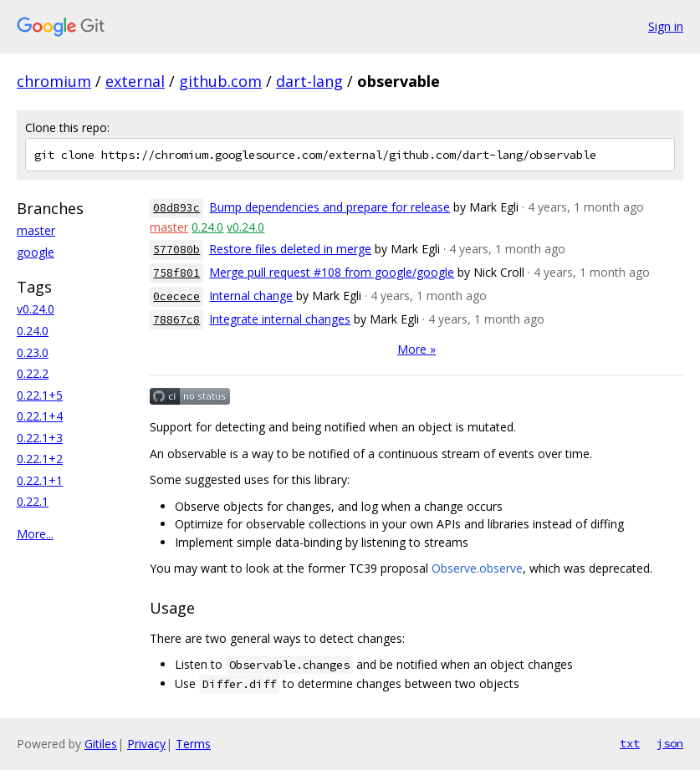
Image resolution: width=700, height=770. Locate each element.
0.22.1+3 (40, 438)
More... (35, 534)
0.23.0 (33, 352)
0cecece (176, 296)
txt (630, 743)
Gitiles (101, 744)
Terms (193, 744)
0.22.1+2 (40, 459)
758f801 (176, 273)
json (670, 743)
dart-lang (309, 81)
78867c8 (176, 320)
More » (416, 349)
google (36, 252)
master (36, 230)
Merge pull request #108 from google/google (332, 272)
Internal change (251, 296)
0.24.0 (33, 331)
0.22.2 (33, 373)
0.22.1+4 (40, 416)
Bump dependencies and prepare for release (330, 207)
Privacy (146, 744)
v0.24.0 (36, 309)
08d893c (176, 208)
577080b (176, 250)
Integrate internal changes (280, 319)
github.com (220, 81)
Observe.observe (477, 568)
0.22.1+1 (40, 480)
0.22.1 (33, 501)
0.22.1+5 (40, 395)
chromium (54, 81)
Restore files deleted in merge (290, 249)
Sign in (666, 26)
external (135, 81)
